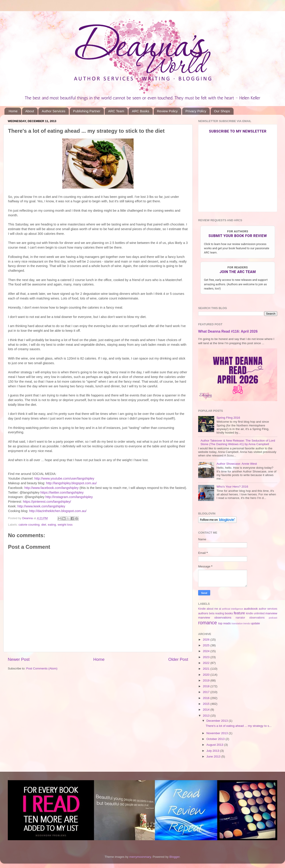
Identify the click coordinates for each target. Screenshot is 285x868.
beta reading (217, 613)
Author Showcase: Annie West (237, 464)
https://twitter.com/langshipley (62, 492)
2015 (207, 704)
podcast (273, 618)
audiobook (251, 609)
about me (212, 609)
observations (257, 618)
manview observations (215, 618)
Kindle (202, 609)
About (30, 111)
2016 (207, 698)
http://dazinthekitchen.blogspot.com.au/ (58, 511)
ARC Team (116, 111)
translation (237, 623)
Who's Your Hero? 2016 (232, 487)
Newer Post (19, 659)
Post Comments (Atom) (42, 668)
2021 (207, 669)
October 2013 (216, 739)
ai (220, 609)
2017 (207, 692)
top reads (224, 623)
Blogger (175, 857)
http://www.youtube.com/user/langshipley (64, 478)
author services (268, 609)
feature (239, 613)
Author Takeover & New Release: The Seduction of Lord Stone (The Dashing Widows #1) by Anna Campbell (238, 442)
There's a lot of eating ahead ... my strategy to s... (239, 726)
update (255, 623)
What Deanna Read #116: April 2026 (228, 331)
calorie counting (29, 525)
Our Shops (222, 111)
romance (208, 623)
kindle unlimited (255, 613)
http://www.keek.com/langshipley (41, 506)
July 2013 (213, 751)
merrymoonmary (140, 857)
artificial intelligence (232, 609)
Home (13, 111)
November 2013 (218, 733)
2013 (207, 716)
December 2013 (218, 721)
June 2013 (214, 756)
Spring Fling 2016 (228, 418)
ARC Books (140, 111)
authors (203, 613)
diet (44, 525)
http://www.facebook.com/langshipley (51, 488)
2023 (207, 657)
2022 (207, 663)
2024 (207, 651)
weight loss (65, 525)
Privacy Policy (196, 111)
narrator (240, 618)
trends (247, 623)
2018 (207, 686)
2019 (207, 680)
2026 (207, 640)
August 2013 (215, 745)
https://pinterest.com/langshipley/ (47, 502)
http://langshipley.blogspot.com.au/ (71, 483)
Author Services (53, 111)
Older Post (178, 659)
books (229, 613)
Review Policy (167, 111)
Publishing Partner (87, 111)
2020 (207, 675)
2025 (207, 645)
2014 (207, 710)
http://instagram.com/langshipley (69, 497)
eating (52, 525)
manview (271, 613)
